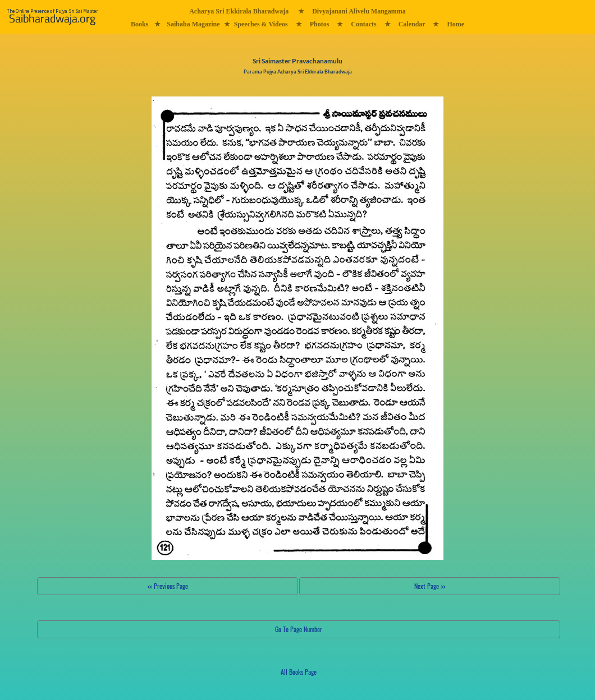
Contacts (363, 24)
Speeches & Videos (261, 24)
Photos (320, 24)
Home (456, 24)
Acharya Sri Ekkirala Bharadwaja (239, 11)
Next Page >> (430, 586)
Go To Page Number (299, 629)
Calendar (412, 24)
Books (139, 24)
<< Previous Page (168, 586)
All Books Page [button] (299, 672)
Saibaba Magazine (193, 24)
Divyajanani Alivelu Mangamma (359, 11)
